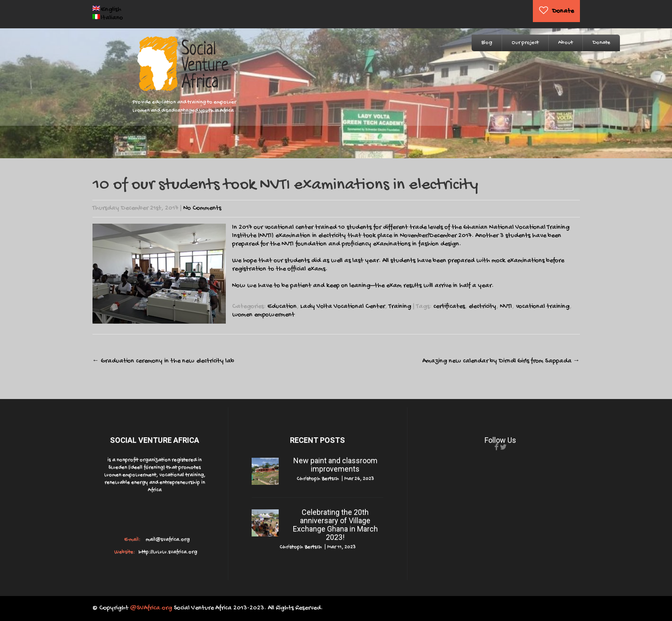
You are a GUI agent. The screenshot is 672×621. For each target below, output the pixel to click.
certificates (449, 307)
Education (282, 307)
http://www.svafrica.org (167, 552)
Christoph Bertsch (318, 479)
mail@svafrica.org (167, 540)
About (566, 43)
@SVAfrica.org (151, 608)
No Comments (202, 208)
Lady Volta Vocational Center (343, 307)
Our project (525, 43)
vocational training (543, 307)
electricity (482, 307)
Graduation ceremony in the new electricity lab (163, 361)
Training (400, 307)
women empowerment (263, 315)
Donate (563, 11)
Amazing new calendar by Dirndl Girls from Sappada (501, 361)
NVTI (506, 307)
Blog (487, 43)
